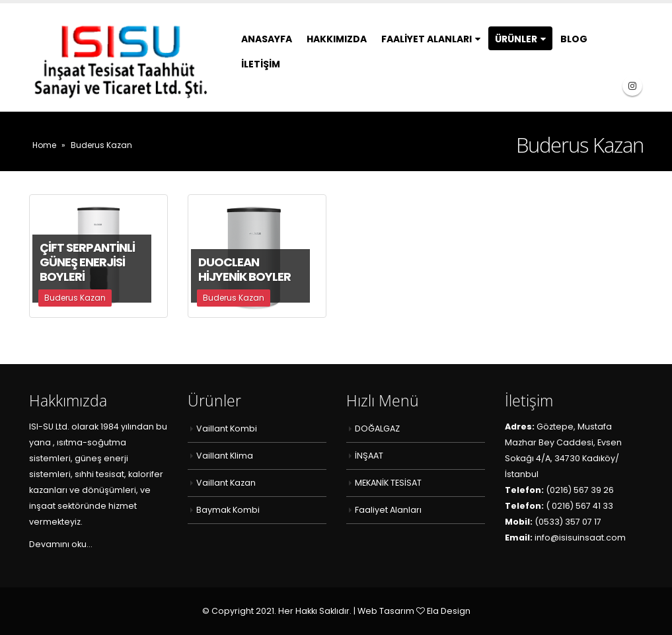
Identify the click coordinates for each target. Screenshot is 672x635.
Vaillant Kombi (227, 429)
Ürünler (516, 39)
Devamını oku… (60, 544)
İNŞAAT (369, 456)
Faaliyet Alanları (427, 39)
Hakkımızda (337, 39)
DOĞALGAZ (377, 429)
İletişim (261, 64)
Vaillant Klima (225, 456)
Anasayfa (267, 39)
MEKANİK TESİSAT (388, 483)
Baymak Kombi (228, 510)
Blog (574, 39)
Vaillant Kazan (226, 483)
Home (44, 145)
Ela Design (449, 611)
